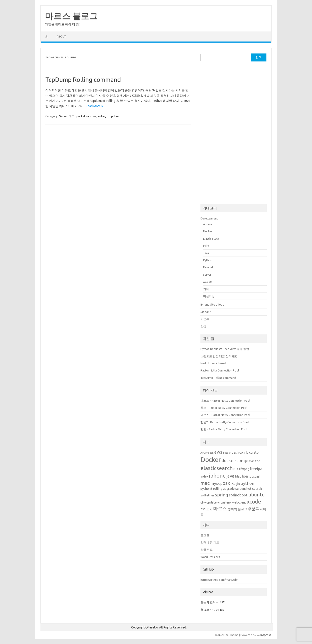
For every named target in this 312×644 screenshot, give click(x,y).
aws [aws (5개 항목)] (218, 452)
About (61, 37)
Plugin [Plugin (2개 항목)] (235, 484)
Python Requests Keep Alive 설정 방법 (225, 349)
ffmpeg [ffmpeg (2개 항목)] (244, 469)
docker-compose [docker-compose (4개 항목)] (238, 460)
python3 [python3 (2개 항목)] (206, 489)
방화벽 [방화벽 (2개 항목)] (232, 509)
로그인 (205, 535)
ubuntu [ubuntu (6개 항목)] (256, 495)
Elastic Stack (211, 239)
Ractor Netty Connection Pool (220, 370)
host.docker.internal (213, 363)
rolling (102, 116)
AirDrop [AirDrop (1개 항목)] (205, 453)
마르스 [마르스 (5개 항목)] (220, 509)
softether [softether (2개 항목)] (207, 495)
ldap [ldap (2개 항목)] (238, 476)
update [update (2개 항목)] (212, 502)
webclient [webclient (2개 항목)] (239, 502)
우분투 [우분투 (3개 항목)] (253, 509)
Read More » (94, 106)
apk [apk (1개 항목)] (212, 453)
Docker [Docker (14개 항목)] (211, 460)
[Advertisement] (234, 133)
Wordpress (264, 635)
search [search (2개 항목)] (257, 489)
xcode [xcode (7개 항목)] (254, 502)
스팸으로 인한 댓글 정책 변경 (219, 356)
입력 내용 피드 (210, 542)
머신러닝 (209, 296)
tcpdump (115, 116)
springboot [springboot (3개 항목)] (238, 495)
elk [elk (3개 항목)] (236, 469)
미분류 (205, 319)
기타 (206, 289)
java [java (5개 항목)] (230, 476)
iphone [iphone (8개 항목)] (217, 476)
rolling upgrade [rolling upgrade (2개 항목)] (224, 489)
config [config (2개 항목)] (244, 452)
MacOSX (206, 312)
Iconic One (222, 635)
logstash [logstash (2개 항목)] (255, 476)
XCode (207, 282)
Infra (206, 246)
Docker (208, 231)
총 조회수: (207, 610)
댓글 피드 (207, 549)
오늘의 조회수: (210, 602)
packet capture (86, 116)
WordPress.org (210, 557)
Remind (208, 267)
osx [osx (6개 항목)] (226, 483)
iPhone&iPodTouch (213, 304)
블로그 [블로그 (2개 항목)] (242, 509)
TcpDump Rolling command (83, 80)
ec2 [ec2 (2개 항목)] (257, 461)
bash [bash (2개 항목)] (235, 452)
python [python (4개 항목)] (247, 483)
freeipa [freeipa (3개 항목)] (256, 469)
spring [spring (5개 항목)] (222, 495)
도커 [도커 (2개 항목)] (209, 509)
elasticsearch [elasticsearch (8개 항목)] (217, 468)
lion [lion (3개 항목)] (245, 476)
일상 (203, 326)
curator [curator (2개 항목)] (254, 452)
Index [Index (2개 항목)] (204, 476)
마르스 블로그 (71, 16)
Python (208, 260)
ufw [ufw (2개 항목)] (203, 502)
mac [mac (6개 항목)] (205, 483)
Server (63, 116)
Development (209, 218)
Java (206, 253)
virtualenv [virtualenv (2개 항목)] (224, 502)
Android (208, 224)
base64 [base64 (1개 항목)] (227, 453)
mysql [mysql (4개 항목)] (216, 483)
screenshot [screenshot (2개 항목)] (243, 489)
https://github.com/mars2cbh (219, 580)
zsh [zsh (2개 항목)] (203, 509)
